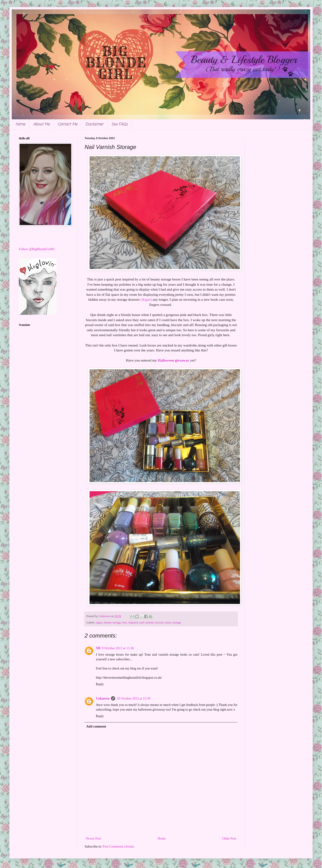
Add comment (96, 726)
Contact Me (67, 125)
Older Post (229, 839)
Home (20, 125)
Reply (100, 684)
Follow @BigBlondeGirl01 (37, 249)
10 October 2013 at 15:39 (133, 699)
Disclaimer (94, 125)
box (125, 623)
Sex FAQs (120, 125)
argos (99, 623)
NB (98, 648)
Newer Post (93, 839)
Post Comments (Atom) (118, 847)
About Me (41, 125)
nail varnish (146, 623)
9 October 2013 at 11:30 (118, 648)
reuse (168, 623)
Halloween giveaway (173, 360)
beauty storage (112, 623)
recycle (159, 623)
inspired (133, 623)
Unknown (103, 699)
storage (177, 623)
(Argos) (146, 299)
